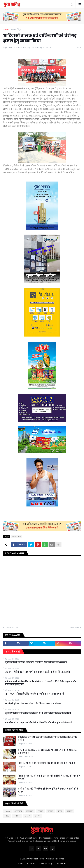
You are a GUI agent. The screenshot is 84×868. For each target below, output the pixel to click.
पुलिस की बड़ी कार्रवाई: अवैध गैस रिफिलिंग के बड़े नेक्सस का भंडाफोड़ (36, 662)
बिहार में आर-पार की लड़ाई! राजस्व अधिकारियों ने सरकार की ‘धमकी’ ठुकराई (49, 777)
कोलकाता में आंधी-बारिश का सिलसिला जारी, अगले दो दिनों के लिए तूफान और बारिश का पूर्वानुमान (41, 683)
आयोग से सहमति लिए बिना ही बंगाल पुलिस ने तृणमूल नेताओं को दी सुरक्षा (48, 790)
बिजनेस (70, 811)
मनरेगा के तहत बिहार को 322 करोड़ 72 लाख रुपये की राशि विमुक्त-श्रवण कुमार (48, 751)
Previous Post (11, 627)
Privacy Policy (45, 863)
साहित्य (28, 816)
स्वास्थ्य (38, 816)
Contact (31, 863)
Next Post (75, 627)
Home (6, 30)
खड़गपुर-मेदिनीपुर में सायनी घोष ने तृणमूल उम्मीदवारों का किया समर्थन (38, 672)
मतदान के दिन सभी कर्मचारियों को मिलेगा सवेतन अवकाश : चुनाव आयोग (48, 738)
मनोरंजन (17, 816)
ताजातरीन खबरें (13, 652)
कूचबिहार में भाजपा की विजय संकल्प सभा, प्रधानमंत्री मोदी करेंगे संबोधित (38, 713)
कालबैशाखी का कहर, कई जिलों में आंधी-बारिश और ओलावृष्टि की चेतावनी (38, 723)
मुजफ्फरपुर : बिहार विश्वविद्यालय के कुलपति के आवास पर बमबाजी (35, 694)
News (7, 811)
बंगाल (60, 811)
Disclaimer (61, 863)
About (21, 863)
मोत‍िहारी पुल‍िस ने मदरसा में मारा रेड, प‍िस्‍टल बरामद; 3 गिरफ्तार (34, 704)
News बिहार (16, 30)
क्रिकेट (40, 811)
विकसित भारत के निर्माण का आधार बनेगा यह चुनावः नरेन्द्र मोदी (47, 763)
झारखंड (50, 811)
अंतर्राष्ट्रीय (18, 811)
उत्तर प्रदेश (30, 811)
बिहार (7, 816)
